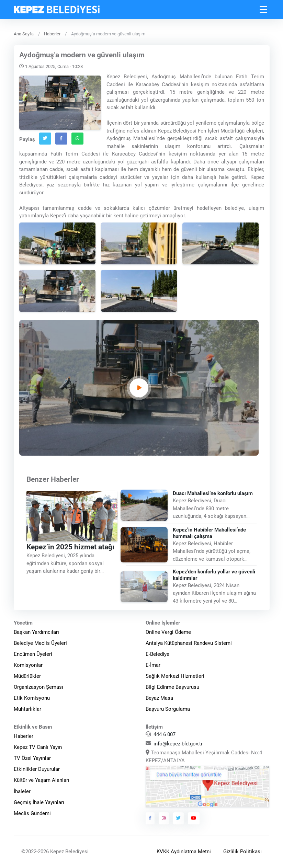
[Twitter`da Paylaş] (45, 138)
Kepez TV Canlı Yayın (38, 747)
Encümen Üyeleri (33, 654)
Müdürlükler (27, 676)
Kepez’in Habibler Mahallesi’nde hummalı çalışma (209, 533)
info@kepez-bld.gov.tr (178, 744)
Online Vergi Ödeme (168, 632)
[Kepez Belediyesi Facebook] (150, 818)
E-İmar (153, 665)
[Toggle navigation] (264, 9)
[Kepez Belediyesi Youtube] (194, 818)
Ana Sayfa (24, 34)
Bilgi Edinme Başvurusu (172, 687)
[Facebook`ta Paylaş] (61, 138)
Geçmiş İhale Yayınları (39, 802)
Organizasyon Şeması (38, 687)
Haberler (52, 34)
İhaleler (22, 791)
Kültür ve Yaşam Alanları (42, 780)
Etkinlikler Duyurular (37, 769)
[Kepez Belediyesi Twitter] (179, 818)
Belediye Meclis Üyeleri (40, 643)
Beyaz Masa (159, 698)
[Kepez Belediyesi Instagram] (164, 818)
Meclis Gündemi (32, 813)
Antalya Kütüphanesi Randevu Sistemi (189, 643)
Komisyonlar (28, 665)
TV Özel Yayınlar (32, 758)
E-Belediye (157, 654)
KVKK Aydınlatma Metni (184, 852)
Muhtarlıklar (27, 709)
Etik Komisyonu (32, 698)
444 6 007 (165, 734)
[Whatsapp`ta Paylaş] (77, 138)
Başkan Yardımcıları (36, 632)
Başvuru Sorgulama (168, 709)
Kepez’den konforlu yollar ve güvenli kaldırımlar (214, 575)
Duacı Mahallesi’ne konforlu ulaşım (213, 493)
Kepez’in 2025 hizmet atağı (70, 547)
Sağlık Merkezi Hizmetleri (175, 676)
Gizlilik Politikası (242, 852)
